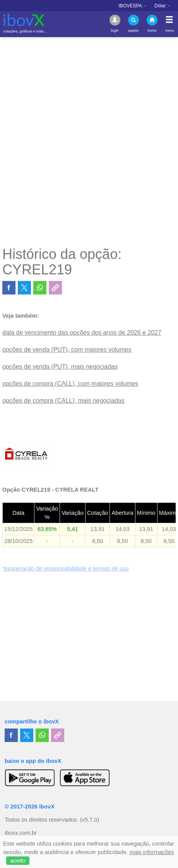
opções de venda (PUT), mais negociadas (60, 367)
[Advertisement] (89, 141)
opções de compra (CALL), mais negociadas (63, 401)
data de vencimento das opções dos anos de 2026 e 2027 (82, 333)
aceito (18, 861)
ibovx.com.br (21, 833)
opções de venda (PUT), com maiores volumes (67, 350)
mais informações (152, 852)
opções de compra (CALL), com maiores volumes (70, 384)
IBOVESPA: (142, 6)
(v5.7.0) (90, 820)
